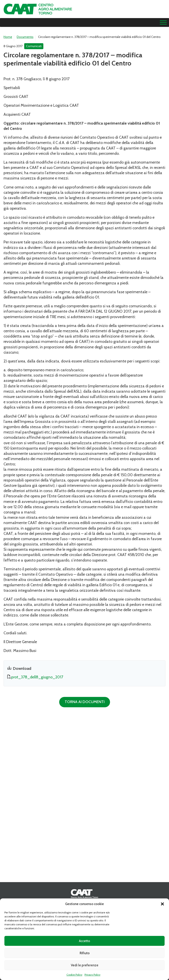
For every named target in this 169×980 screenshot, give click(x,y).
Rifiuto (85, 953)
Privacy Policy (92, 975)
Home (8, 37)
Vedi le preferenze (85, 965)
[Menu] (163, 23)
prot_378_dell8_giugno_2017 (37, 677)
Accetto (84, 941)
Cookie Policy (74, 975)
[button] (162, 904)
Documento (25, 37)
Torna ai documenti (85, 702)
